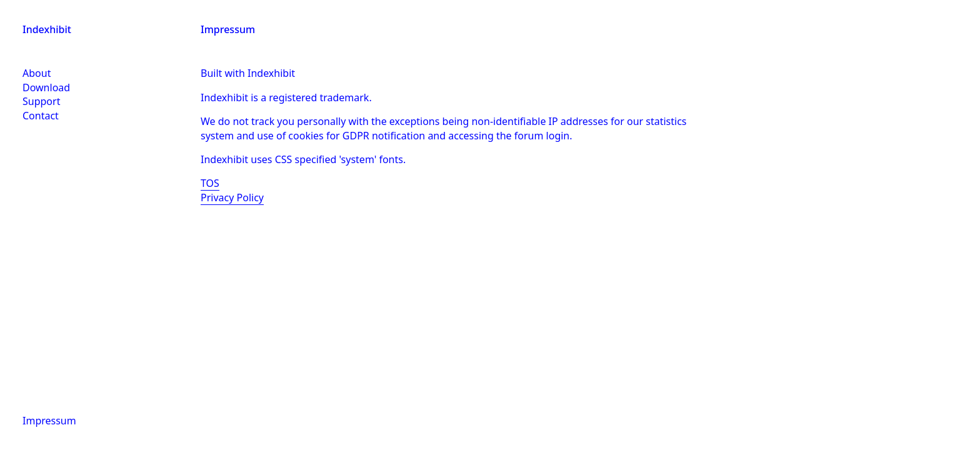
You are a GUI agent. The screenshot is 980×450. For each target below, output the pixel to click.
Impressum (49, 421)
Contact (41, 116)
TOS (210, 183)
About (37, 73)
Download (46, 87)
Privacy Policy (232, 197)
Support (41, 101)
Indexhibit (47, 29)
